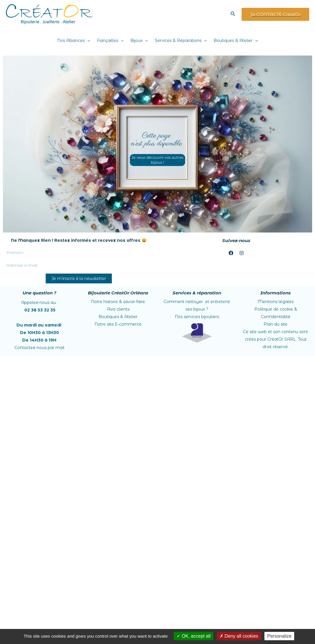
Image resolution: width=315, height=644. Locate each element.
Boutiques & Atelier (236, 40)
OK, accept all (193, 636)
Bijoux (139, 40)
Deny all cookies (239, 636)
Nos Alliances (74, 40)
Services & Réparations (181, 40)
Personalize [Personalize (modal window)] (279, 636)
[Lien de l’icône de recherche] (233, 14)
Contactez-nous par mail (39, 348)
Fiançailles (110, 40)
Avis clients (118, 309)
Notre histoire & (118, 302)
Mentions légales (276, 302)
